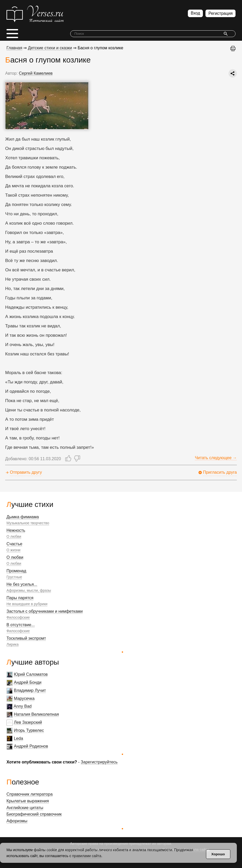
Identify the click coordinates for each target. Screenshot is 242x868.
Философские (18, 617)
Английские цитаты (25, 808)
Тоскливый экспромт (26, 638)
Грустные (14, 577)
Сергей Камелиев (36, 73)
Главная (14, 48)
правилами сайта (87, 856)
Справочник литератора (30, 794)
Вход (195, 13)
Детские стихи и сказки (50, 48)
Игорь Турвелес (29, 730)
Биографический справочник (34, 814)
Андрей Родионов (31, 746)
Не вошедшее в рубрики (27, 604)
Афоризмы (17, 821)
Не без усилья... (22, 584)
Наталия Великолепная (36, 714)
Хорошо (218, 854)
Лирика (13, 644)
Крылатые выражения (28, 801)
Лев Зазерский (28, 722)
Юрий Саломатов (31, 674)
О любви (14, 536)
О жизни (13, 550)
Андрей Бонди (28, 682)
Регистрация (220, 13)
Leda (18, 738)
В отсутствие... (21, 625)
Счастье (14, 544)
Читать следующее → (216, 458)
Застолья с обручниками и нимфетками (45, 611)
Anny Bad (23, 706)
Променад (16, 571)
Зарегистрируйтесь (99, 762)
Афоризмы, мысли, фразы (29, 590)
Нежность (16, 530)
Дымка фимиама (23, 517)
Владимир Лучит (30, 690)
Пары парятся (20, 598)
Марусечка (24, 698)
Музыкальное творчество (28, 523)
